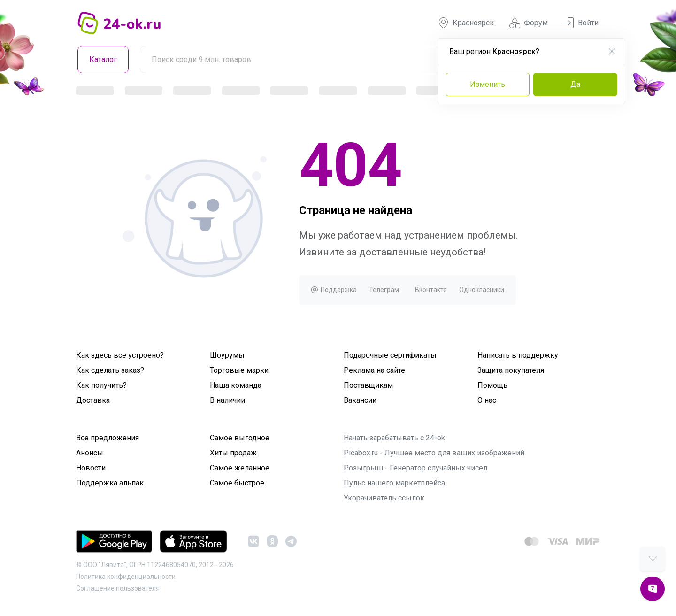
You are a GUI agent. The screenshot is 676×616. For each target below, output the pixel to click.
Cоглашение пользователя (118, 588)
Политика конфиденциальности (126, 577)
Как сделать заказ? (110, 370)
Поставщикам (368, 385)
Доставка (93, 400)
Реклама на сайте (374, 370)
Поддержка (334, 290)
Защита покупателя (511, 370)
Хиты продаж (233, 453)
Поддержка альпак (110, 483)
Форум (528, 23)
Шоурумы (227, 355)
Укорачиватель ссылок (384, 498)
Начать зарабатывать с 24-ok (394, 438)
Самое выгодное (240, 438)
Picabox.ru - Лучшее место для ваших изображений (434, 453)
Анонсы (90, 453)
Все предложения (108, 438)
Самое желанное (240, 468)
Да (575, 84)
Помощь (492, 385)
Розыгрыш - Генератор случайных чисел (415, 468)
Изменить (488, 84)
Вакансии (360, 400)
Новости (91, 468)
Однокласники (482, 290)
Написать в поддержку (518, 355)
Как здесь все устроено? (120, 355)
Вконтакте (431, 290)
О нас (487, 400)
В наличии (227, 400)
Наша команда (236, 385)
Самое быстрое (237, 483)
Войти (581, 23)
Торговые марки (239, 370)
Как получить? (101, 385)
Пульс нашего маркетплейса (394, 483)
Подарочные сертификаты (390, 355)
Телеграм (384, 290)
